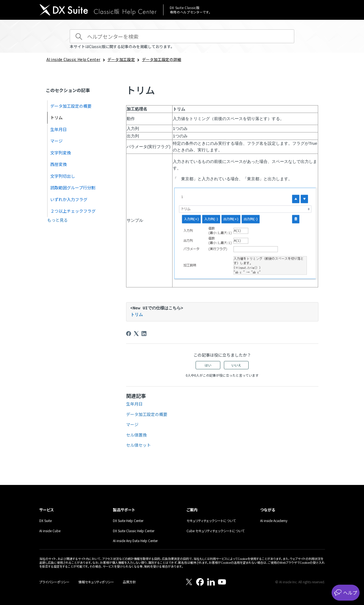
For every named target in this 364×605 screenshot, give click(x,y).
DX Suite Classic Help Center (134, 531)
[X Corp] (136, 334)
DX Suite (45, 521)
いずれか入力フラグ (69, 199)
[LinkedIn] (144, 334)
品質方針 (129, 582)
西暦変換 (59, 164)
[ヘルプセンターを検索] (182, 36)
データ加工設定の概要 (71, 106)
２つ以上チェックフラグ (73, 211)
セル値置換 (136, 435)
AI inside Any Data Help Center (135, 541)
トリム (56, 117)
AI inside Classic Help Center (73, 59)
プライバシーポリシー (54, 582)
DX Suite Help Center (128, 521)
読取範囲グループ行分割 (73, 188)
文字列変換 (61, 153)
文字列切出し (63, 176)
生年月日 (59, 129)
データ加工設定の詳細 (162, 59)
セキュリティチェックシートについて (211, 521)
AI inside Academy (274, 521)
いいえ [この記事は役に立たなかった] (236, 365)
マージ (56, 141)
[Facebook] (129, 334)
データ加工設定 (121, 59)
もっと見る (58, 220)
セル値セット (138, 445)
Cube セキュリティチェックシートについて (216, 531)
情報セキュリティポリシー (96, 582)
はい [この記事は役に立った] (208, 365)
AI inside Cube (50, 531)
